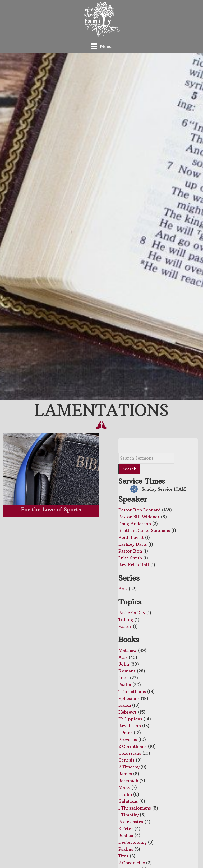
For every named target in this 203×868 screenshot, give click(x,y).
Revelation (130, 726)
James (125, 774)
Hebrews (128, 712)
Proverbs (128, 739)
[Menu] (101, 46)
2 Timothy (129, 767)
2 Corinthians (133, 746)
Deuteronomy (133, 842)
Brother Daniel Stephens (144, 530)
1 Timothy (128, 815)
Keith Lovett (131, 537)
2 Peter (126, 828)
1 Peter (125, 733)
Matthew (128, 650)
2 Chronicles (132, 863)
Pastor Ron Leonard (140, 510)
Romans (127, 671)
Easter (125, 626)
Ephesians (129, 698)
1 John (125, 794)
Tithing (126, 620)
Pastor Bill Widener (139, 517)
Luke (124, 678)
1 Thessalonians (135, 808)
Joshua (126, 835)
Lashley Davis (133, 544)
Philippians (130, 719)
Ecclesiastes (131, 822)
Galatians (128, 801)
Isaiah (125, 705)
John (124, 664)
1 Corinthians (132, 691)
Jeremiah (128, 781)
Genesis (126, 760)
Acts (123, 589)
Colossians (130, 753)
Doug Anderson (135, 524)
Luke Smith (130, 558)
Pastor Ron (130, 551)
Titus (123, 856)
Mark (124, 787)
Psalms (126, 849)
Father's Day (132, 613)
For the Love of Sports (51, 509)
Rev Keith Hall (134, 565)
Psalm (125, 685)
